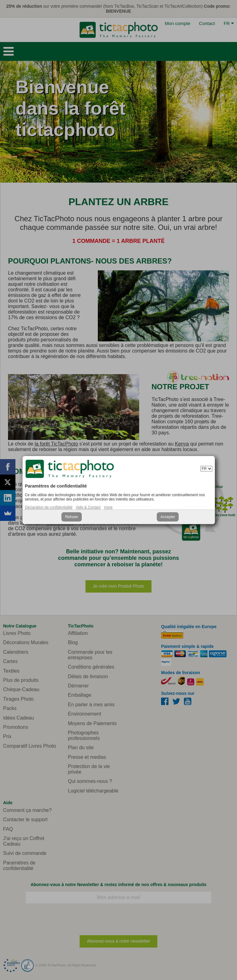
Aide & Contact (88, 507)
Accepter (168, 517)
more (108, 507)
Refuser (72, 517)
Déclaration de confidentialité (49, 507)
